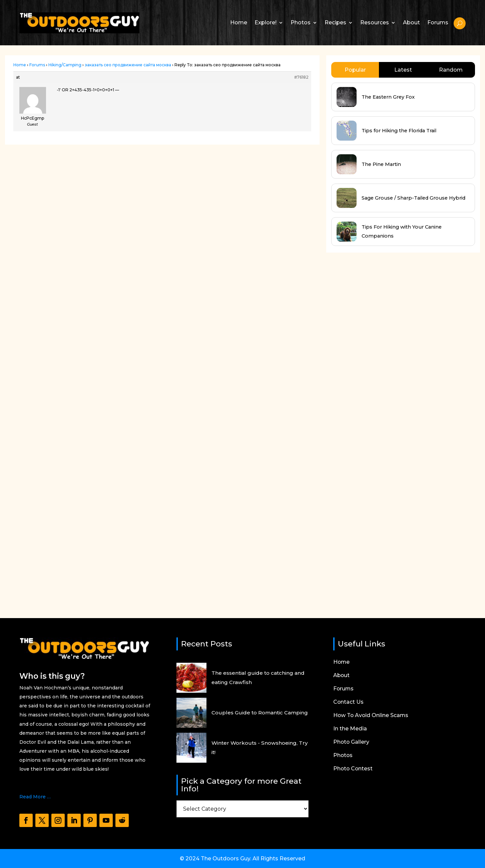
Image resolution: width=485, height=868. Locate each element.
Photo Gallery (352, 742)
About (411, 22)
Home (239, 22)
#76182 (301, 77)
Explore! (266, 22)
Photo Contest (353, 769)
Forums (438, 22)
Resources (375, 22)
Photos (301, 22)
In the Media (350, 729)
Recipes (335, 22)
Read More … (35, 797)
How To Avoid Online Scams (371, 716)
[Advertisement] (376, 413)
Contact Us (349, 702)
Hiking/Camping (65, 65)
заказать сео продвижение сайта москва (128, 65)
